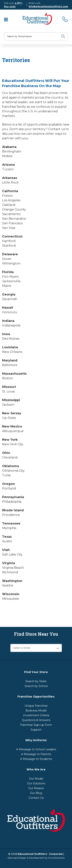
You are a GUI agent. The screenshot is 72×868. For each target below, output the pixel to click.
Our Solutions (36, 783)
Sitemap (12, 858)
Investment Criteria (36, 715)
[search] (63, 36)
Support (36, 730)
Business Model (36, 711)
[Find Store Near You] (36, 648)
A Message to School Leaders (36, 749)
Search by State (36, 681)
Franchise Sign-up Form (36, 725)
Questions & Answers (36, 720)
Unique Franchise (36, 706)
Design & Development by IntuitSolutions (42, 858)
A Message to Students (36, 759)
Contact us (57, 129)
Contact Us (36, 798)
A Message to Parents (36, 754)
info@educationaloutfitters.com (48, 7)
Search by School (36, 686)
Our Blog (36, 793)
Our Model (36, 779)
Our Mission (36, 788)
